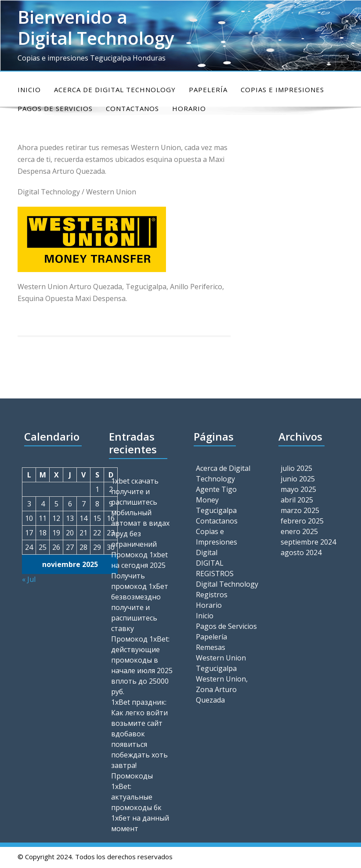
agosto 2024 (301, 552)
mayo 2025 (298, 489)
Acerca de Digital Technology (115, 90)
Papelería (208, 90)
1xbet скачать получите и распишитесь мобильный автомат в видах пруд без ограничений (140, 513)
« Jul (29, 579)
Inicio (29, 90)
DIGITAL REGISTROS (215, 568)
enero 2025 (299, 531)
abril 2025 (297, 500)
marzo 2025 (300, 510)
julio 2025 (296, 468)
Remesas (211, 647)
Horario (209, 605)
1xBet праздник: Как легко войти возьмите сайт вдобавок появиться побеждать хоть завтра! (139, 734)
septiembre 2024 (308, 542)
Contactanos (217, 521)
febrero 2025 (302, 521)
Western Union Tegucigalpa (221, 663)
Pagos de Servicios (226, 626)
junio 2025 (298, 479)
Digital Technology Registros (227, 589)
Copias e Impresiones (282, 90)
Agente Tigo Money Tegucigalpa (216, 500)
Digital (207, 552)
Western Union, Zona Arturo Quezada (222, 689)
